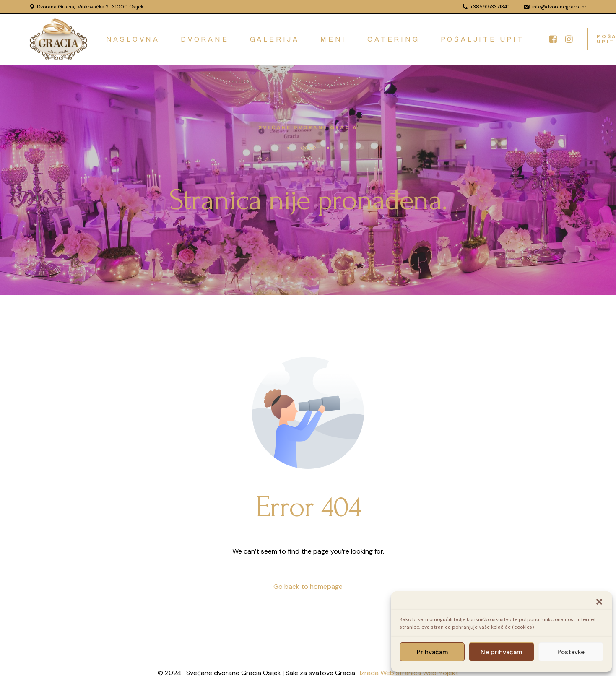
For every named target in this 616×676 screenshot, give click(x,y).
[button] (599, 602)
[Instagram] (569, 38)
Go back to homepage (308, 586)
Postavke (571, 652)
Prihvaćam (432, 652)
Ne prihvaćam (501, 652)
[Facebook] (553, 38)
